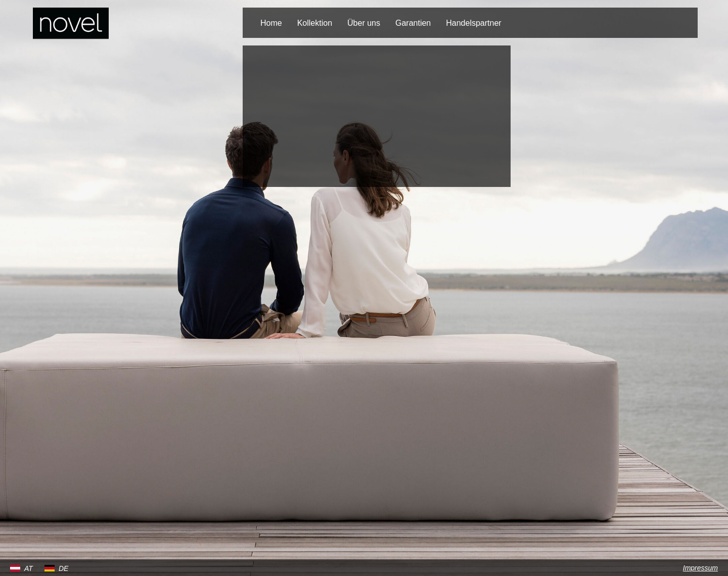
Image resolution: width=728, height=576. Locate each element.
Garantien (413, 23)
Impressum (700, 568)
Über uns (364, 23)
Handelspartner (473, 23)
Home (271, 23)
